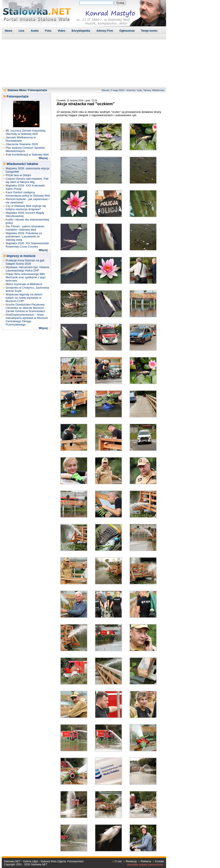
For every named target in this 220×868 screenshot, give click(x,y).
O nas (118, 861)
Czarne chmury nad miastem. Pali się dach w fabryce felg (27, 180)
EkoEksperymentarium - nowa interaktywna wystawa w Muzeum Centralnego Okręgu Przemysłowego (27, 320)
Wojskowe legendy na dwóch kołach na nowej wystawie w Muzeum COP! (24, 298)
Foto (48, 31)
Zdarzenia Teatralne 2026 (22, 144)
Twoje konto (149, 31)
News (9, 31)
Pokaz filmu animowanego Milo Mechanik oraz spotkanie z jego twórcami (26, 277)
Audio (35, 31)
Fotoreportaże (38, 90)
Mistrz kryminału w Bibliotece (24, 284)
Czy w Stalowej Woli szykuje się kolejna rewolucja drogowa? (26, 208)
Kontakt (159, 861)
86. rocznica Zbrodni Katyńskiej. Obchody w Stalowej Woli (26, 132)
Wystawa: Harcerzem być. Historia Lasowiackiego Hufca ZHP (27, 269)
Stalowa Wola (17, 90)
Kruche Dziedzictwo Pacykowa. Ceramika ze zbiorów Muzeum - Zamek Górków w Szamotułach (26, 308)
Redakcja (131, 861)
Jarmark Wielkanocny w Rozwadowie (21, 139)
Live (21, 31)
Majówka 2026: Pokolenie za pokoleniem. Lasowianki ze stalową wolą (24, 236)
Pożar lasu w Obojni (18, 175)
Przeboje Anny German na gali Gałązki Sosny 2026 (25, 262)
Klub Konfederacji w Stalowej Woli (27, 155)
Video (61, 31)
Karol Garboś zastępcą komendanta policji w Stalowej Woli (28, 194)
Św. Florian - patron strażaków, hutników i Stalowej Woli (25, 228)
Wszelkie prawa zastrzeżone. (145, 865)
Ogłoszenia (127, 31)
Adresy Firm (105, 31)
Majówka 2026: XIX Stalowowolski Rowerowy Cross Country (27, 245)
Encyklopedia (81, 31)
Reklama (146, 861)
